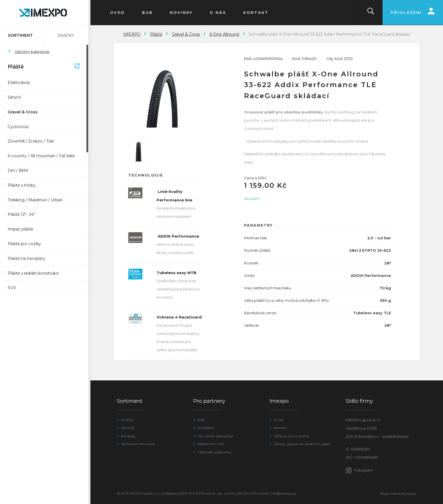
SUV (14, 288)
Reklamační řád (210, 444)
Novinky (128, 428)
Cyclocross (20, 127)
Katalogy (129, 436)
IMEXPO (132, 34)
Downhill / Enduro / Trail (33, 141)
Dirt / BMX (20, 171)
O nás (279, 420)
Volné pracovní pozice (291, 436)
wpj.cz (411, 493)
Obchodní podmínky (215, 452)
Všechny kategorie (31, 51)
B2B (201, 420)
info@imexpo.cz (283, 493)
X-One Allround (224, 34)
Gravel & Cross (25, 112)
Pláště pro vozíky (27, 244)
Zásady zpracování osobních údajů (302, 444)
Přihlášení (206, 428)
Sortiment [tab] (23, 35)
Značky (127, 420)
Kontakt (280, 428)
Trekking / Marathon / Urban (37, 200)
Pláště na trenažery (29, 259)
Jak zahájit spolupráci (215, 436)
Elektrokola (21, 83)
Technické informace (138, 444)
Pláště (46, 67)
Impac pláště (23, 229)
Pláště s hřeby (24, 185)
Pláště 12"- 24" (24, 214)
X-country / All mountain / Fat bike (44, 156)
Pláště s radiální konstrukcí (35, 273)
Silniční (17, 97)
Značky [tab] (68, 35)
